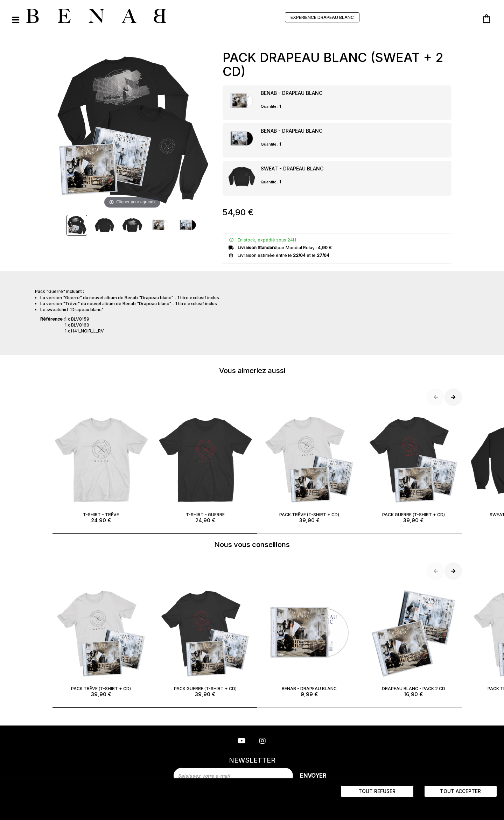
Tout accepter (460, 791)
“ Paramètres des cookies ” (36, 807)
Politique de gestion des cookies (101, 807)
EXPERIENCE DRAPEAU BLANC (322, 17)
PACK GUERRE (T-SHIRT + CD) (414, 468)
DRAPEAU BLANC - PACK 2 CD (414, 642)
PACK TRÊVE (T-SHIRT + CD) (309, 468)
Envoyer (313, 776)
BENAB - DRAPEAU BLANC (292, 93)
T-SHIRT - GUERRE (205, 468)
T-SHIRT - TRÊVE (101, 468)
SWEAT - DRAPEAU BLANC (292, 169)
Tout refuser (377, 791)
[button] (155, 534)
